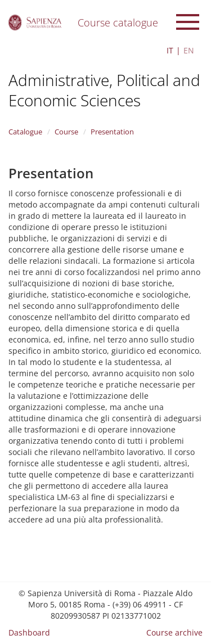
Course (66, 132)
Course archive (174, 632)
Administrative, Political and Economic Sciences (104, 90)
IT (170, 50)
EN (189, 50)
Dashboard (29, 632)
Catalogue (25, 132)
